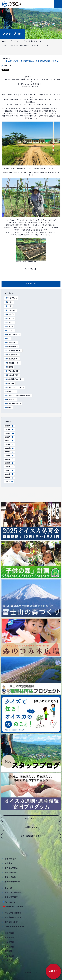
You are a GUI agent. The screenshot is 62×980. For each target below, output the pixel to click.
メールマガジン (31, 819)
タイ (8, 339)
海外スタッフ (34, 41)
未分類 (8, 408)
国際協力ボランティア (13, 404)
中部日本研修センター (13, 351)
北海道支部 (9, 933)
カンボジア (10, 314)
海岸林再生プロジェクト (14, 379)
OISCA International (15, 927)
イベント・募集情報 (13, 893)
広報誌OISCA (31, 827)
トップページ (31, 284)
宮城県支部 (9, 938)
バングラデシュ (11, 298)
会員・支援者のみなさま (31, 836)
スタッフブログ (12, 34)
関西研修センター (12, 355)
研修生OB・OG (11, 347)
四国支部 (8, 960)
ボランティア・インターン (15, 387)
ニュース (8, 888)
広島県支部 (9, 956)
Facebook (10, 902)
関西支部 (8, 951)
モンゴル (9, 326)
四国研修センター (12, 359)
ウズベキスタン (11, 343)
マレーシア (10, 318)
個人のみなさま (11, 868)
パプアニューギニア (13, 335)
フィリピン (10, 330)
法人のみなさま (11, 873)
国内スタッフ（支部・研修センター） (18, 395)
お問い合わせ (10, 877)
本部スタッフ (10, 399)
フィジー (9, 302)
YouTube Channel (14, 907)
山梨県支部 (9, 942)
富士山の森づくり (12, 375)
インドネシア (10, 310)
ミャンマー (10, 322)
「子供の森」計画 (12, 371)
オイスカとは (10, 859)
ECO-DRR (10, 383)
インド (8, 306)
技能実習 (9, 367)
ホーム (6, 41)
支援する (53, 971)
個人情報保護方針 (12, 882)
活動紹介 (8, 863)
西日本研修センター (13, 363)
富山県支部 (9, 947)
